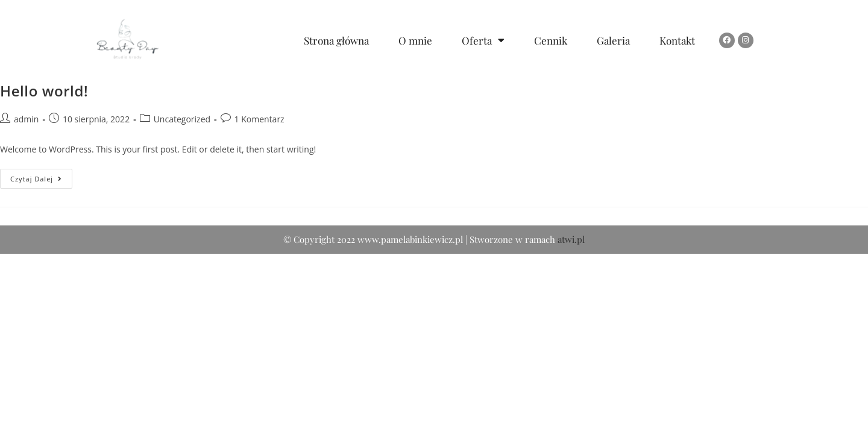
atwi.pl (571, 420)
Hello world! (44, 91)
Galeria (613, 40)
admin (26, 119)
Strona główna (336, 40)
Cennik (551, 40)
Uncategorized (182, 119)
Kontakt (677, 40)
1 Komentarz (259, 119)
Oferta (483, 40)
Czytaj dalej (41, 176)
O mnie (415, 40)
